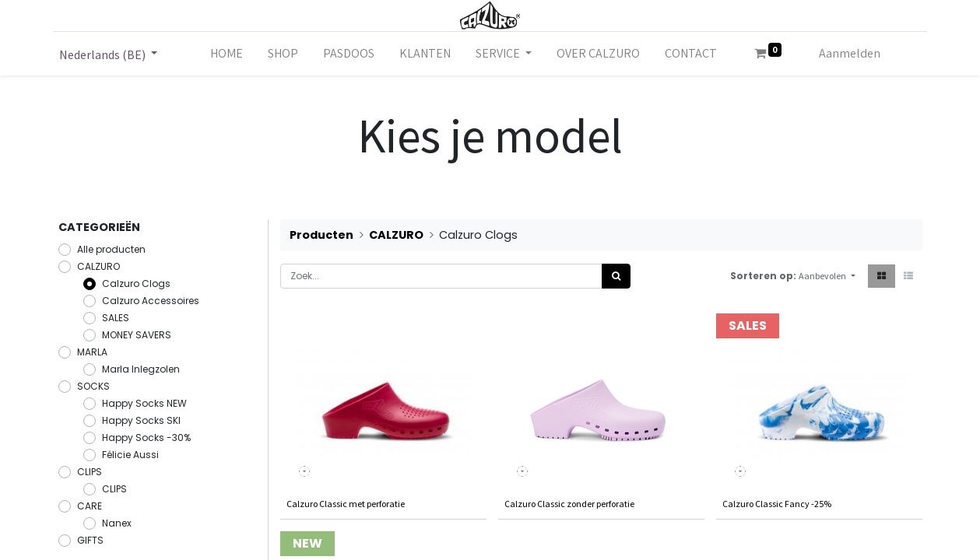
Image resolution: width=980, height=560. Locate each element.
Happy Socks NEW (144, 403)
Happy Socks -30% (146, 437)
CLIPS (90, 472)
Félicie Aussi (130, 455)
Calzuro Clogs (136, 283)
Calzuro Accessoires (151, 301)
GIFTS (90, 540)
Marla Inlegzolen (141, 369)
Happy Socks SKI (141, 420)
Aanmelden (850, 53)
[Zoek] (616, 276)
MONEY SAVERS (137, 335)
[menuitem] (227, 54)
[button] (827, 276)
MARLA (92, 352)
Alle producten (111, 249)
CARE (90, 506)
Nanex (117, 523)
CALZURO (98, 266)
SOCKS (93, 386)
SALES (116, 318)
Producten (321, 235)
